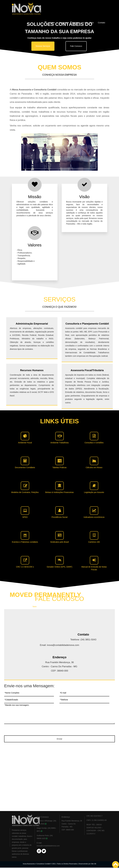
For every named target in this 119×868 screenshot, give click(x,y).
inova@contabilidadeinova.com (48, 846)
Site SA (94, 864)
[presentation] (60, 730)
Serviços (75, 23)
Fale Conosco (76, 46)
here (35, 607)
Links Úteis (89, 23)
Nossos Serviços (43, 46)
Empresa (63, 23)
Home (52, 23)
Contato (102, 23)
